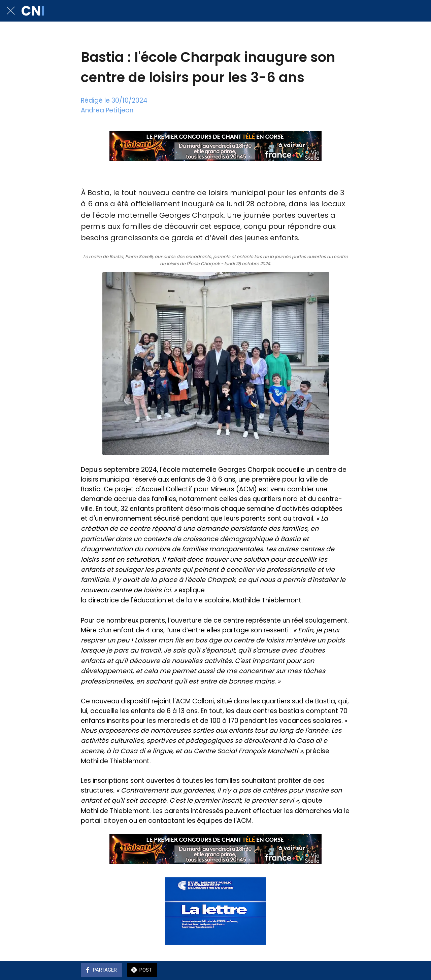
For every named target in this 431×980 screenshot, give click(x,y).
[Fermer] (11, 11)
